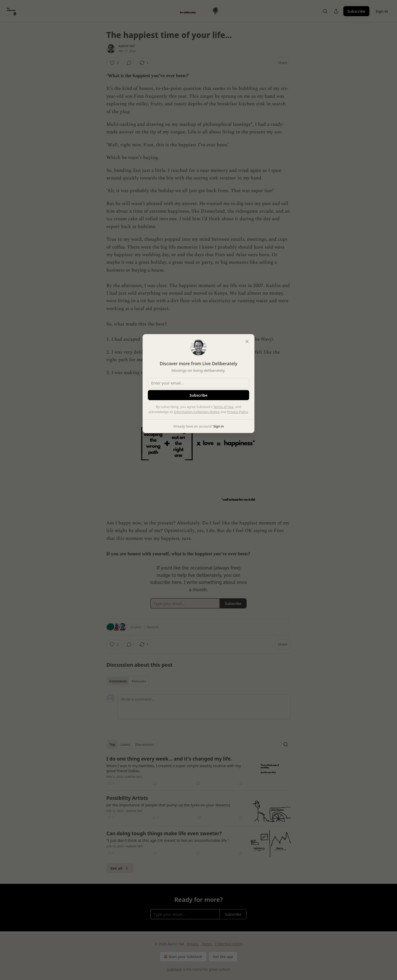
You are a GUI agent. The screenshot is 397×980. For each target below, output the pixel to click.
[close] (247, 341)
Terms (207, 944)
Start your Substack (182, 957)
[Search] (325, 11)
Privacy (193, 944)
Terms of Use (224, 407)
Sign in (382, 11)
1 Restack (151, 627)
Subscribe (356, 11)
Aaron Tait (127, 46)
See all (120, 868)
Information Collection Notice (197, 412)
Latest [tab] (125, 744)
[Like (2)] (114, 63)
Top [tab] (112, 744)
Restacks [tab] (139, 681)
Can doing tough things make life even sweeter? (164, 833)
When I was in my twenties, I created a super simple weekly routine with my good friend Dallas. (174, 768)
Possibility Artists (127, 798)
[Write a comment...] (204, 707)
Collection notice (229, 944)
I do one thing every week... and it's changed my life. (169, 759)
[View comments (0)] (129, 63)
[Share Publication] (336, 11)
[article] (198, 771)
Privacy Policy (237, 412)
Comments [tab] (118, 681)
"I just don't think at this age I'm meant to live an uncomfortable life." (168, 840)
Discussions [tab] (145, 744)
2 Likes (136, 627)
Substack (174, 969)
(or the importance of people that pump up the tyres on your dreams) (168, 805)
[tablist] (128, 681)
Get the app (223, 957)
